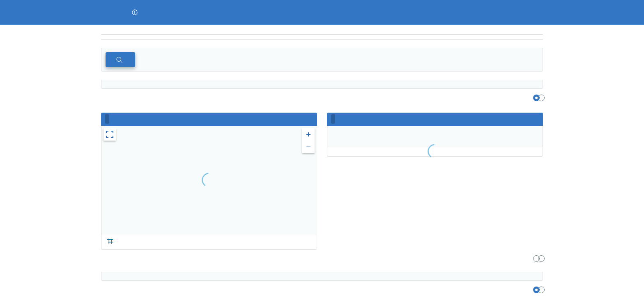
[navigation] (322, 37)
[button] (135, 12)
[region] (322, 30)
